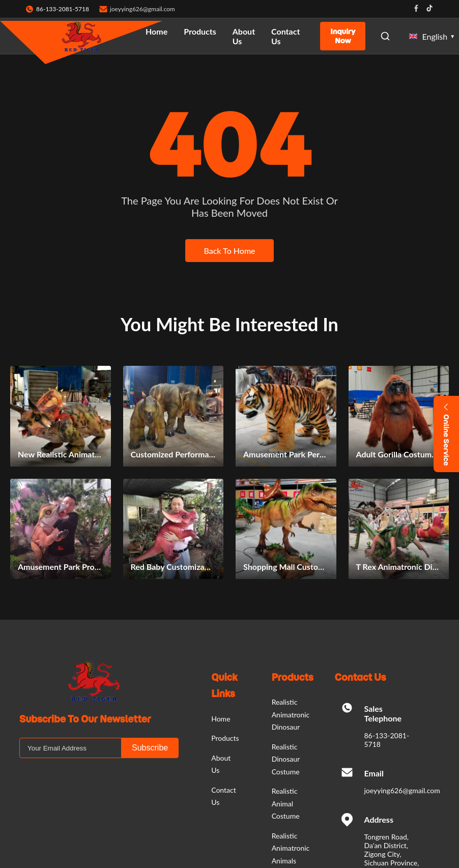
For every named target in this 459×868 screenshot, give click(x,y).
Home (156, 31)
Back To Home (229, 251)
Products (200, 31)
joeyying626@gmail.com (142, 9)
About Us (244, 36)
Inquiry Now (343, 36)
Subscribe (150, 748)
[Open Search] (385, 36)
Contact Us (285, 36)
